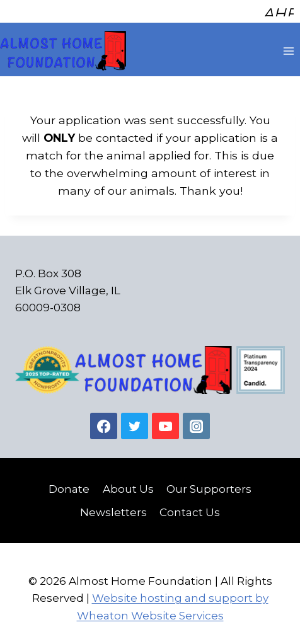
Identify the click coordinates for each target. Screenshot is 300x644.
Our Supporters (209, 485)
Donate (69, 485)
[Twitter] (135, 422)
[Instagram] (196, 422)
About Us (128, 485)
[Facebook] (104, 422)
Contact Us (190, 508)
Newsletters (113, 508)
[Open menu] (288, 46)
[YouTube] (165, 422)
